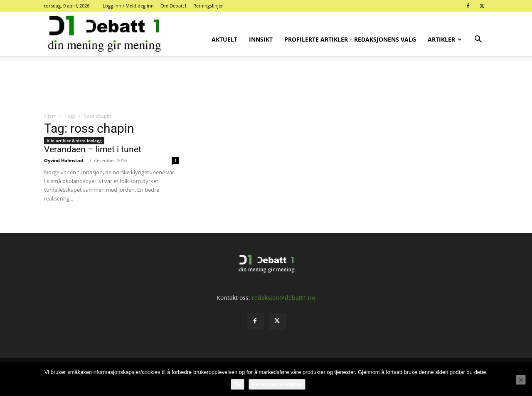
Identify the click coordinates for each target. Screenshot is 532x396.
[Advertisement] (266, 84)
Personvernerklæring (277, 384)
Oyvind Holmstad (64, 160)
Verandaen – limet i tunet (93, 149)
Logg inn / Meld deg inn (128, 6)
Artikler (445, 39)
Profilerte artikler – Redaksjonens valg (350, 39)
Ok (238, 384)
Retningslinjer (208, 6)
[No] (521, 380)
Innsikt (261, 39)
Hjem (50, 116)
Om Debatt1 (174, 6)
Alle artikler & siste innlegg (74, 141)
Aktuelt (224, 39)
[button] (478, 40)
